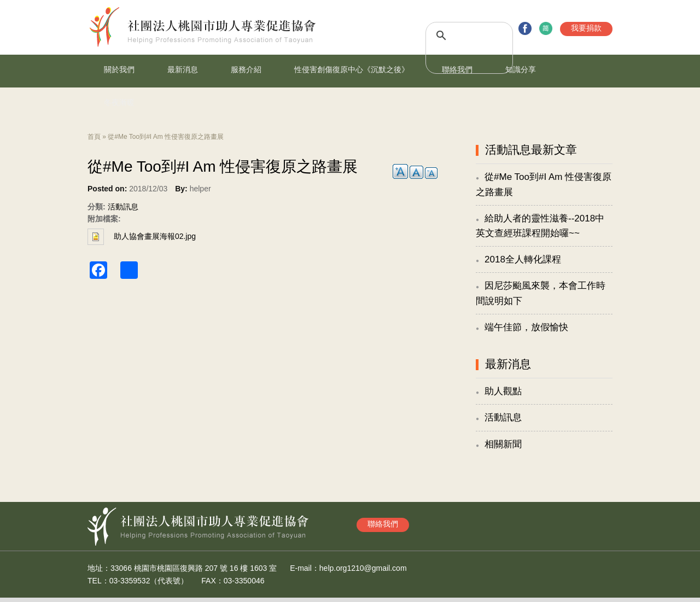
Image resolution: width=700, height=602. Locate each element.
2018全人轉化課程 (523, 259)
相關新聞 (503, 444)
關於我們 (119, 69)
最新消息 (183, 69)
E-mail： (305, 568)
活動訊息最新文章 (531, 150)
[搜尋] (457, 36)
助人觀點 (503, 391)
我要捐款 (586, 28)
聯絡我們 (457, 69)
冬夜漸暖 (119, 102)
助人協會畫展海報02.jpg (155, 236)
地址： (99, 568)
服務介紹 (246, 69)
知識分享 (521, 69)
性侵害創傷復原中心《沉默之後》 (352, 69)
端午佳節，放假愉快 (526, 327)
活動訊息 (123, 207)
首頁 (94, 137)
